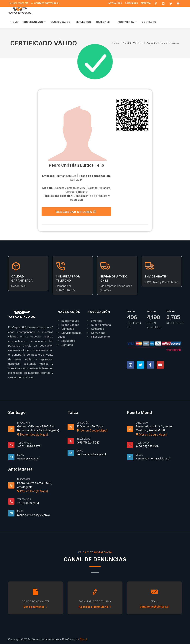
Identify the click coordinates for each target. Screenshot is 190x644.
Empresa (146, 3)
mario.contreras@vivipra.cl (34, 515)
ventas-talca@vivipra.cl (91, 454)
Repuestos (68, 341)
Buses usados (70, 325)
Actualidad (115, 3)
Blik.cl (83, 639)
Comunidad (131, 3)
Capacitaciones (156, 43)
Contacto (67, 345)
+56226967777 (19, 3)
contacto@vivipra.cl (45, 3)
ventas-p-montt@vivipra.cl (153, 458)
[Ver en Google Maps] (33, 435)
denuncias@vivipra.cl (154, 607)
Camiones (68, 329)
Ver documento (36, 607)
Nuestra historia (101, 325)
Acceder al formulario (95, 607)
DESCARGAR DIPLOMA (76, 212)
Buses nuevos (70, 321)
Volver (174, 43)
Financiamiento (100, 337)
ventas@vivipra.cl (28, 458)
